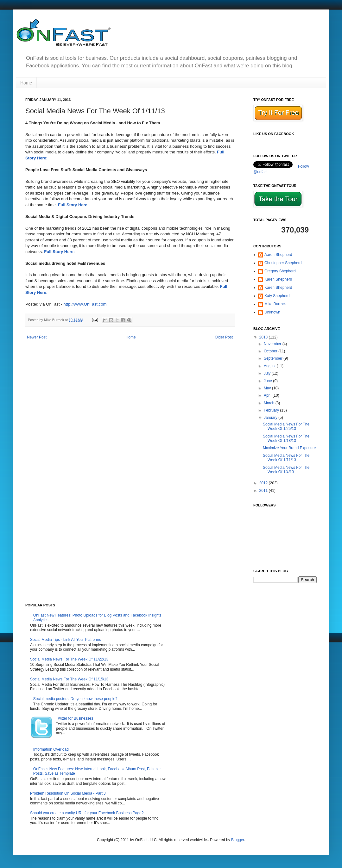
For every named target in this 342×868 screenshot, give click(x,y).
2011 (264, 491)
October (271, 351)
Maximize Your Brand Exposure (289, 448)
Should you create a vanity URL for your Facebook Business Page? (87, 813)
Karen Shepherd (278, 279)
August (270, 366)
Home (26, 83)
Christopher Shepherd (283, 263)
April (268, 395)
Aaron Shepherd (278, 255)
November (273, 344)
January (271, 418)
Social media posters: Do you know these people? (75, 699)
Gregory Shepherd (280, 271)
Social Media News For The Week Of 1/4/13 (286, 470)
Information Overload (51, 749)
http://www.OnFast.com (85, 304)
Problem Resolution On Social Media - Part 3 (68, 793)
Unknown (272, 312)
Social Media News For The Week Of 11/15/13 (69, 679)
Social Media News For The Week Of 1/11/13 (286, 458)
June (268, 381)
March (270, 403)
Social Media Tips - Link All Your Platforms (66, 640)
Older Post (224, 337)
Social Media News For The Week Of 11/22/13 (69, 659)
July (268, 373)
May (268, 388)
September (274, 358)
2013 (264, 337)
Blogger (238, 840)
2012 (264, 483)
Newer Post (37, 337)
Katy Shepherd (277, 296)
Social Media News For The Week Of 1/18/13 (286, 438)
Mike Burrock (275, 304)
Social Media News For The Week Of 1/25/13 (286, 426)
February (272, 410)
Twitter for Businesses (75, 718)
